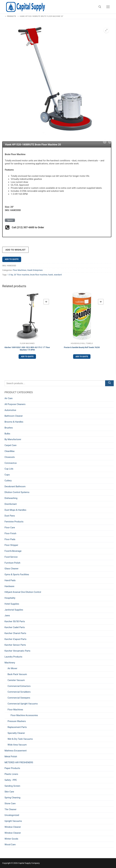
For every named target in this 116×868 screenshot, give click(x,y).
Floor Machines (20, 270)
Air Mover (12, 668)
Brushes (9, 428)
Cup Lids (9, 469)
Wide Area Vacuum (17, 745)
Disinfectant (11, 504)
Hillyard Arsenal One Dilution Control (23, 592)
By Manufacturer (13, 439)
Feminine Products (14, 522)
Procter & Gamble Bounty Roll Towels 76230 (82, 347)
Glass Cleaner (11, 569)
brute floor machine (39, 275)
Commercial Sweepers (19, 698)
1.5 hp (10, 275)
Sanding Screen (12, 786)
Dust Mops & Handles (15, 510)
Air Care (9, 398)
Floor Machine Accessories (24, 715)
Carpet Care (10, 445)
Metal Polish (11, 757)
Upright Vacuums (13, 821)
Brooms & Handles (14, 422)
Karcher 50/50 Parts (15, 621)
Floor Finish (10, 533)
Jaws (7, 616)
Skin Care (9, 792)
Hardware (9, 586)
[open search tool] (100, 7)
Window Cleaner (13, 827)
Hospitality (10, 598)
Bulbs (7, 434)
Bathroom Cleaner (14, 416)
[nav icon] (108, 7)
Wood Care (10, 845)
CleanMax (10, 451)
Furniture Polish (12, 563)
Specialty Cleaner (16, 733)
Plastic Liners (11, 774)
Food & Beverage (13, 551)
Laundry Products (13, 657)
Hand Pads (10, 580)
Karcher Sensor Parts (15, 645)
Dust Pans (10, 516)
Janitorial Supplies (14, 610)
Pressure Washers (17, 721)
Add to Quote (12, 259)
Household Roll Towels (82, 343)
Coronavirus (11, 463)
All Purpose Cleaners (15, 404)
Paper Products (12, 768)
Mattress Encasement (16, 751)
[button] (106, 30)
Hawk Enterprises (35, 270)
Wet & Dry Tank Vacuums (20, 739)
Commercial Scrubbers (19, 692)
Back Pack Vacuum (17, 674)
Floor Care (10, 528)
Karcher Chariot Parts (15, 633)
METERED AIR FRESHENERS (19, 762)
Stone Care (10, 803)
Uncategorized (12, 815)
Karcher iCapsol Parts (15, 639)
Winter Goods (11, 839)
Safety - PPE (11, 780)
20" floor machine (22, 275)
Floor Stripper (11, 545)
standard (58, 275)
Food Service (11, 557)
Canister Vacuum (16, 680)
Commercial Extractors (19, 686)
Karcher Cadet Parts (15, 627)
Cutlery (8, 481)
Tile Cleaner (10, 809)
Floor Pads (10, 539)
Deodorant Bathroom (15, 486)
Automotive (10, 410)
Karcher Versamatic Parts (17, 651)
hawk (51, 275)
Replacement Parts (17, 727)
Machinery (10, 663)
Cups (7, 475)
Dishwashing (11, 498)
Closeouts (10, 457)
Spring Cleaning (12, 798)
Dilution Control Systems (17, 492)
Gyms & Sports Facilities (17, 574)
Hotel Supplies (12, 604)
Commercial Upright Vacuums (23, 704)
